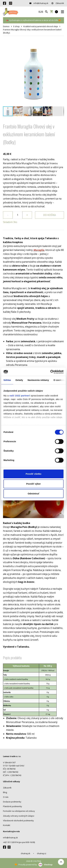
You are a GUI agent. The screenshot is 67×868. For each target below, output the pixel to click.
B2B (41, 12)
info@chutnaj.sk (39, 3)
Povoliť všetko (33, 474)
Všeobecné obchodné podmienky (18, 821)
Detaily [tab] (19, 380)
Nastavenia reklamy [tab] (38, 380)
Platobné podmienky (13, 806)
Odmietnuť (33, 494)
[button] (61, 45)
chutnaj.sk (26, 853)
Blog (5, 792)
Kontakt (7, 825)
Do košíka (49, 215)
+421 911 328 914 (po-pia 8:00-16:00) (19, 842)
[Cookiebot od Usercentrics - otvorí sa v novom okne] (50, 372)
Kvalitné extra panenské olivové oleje (41, 26)
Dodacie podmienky (12, 802)
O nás (6, 797)
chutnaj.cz (42, 853)
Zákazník (58, 3)
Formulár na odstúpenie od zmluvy (19, 811)
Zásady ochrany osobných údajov (19, 816)
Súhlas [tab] (7, 380)
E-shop (16, 26)
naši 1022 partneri (20, 396)
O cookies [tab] (59, 380)
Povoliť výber (33, 484)
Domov (6, 26)
